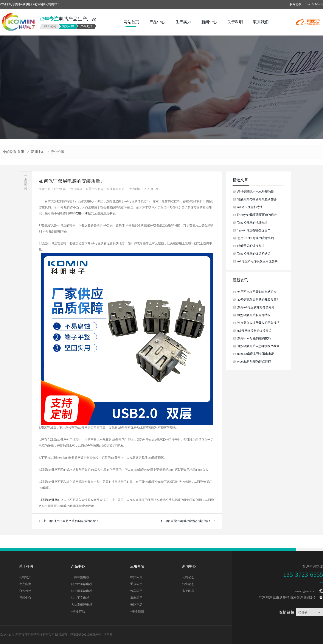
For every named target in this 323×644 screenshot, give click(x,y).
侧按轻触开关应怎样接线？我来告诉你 (258, 347)
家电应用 (136, 598)
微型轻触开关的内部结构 (254, 315)
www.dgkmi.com (305, 591)
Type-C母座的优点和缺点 (254, 254)
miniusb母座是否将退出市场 (256, 354)
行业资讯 (57, 152)
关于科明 (235, 22)
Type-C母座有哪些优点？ (254, 230)
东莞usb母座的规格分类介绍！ (191, 521)
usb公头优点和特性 (250, 207)
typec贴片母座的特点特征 (254, 362)
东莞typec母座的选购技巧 (254, 338)
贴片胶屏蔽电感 (82, 584)
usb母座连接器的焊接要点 (254, 331)
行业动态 (188, 584)
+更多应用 (137, 612)
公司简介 (25, 577)
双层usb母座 (83, 213)
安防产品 (136, 605)
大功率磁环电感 (82, 605)
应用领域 (137, 566)
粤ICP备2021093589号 (85, 635)
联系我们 (261, 22)
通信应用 (136, 584)
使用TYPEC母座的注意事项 (256, 238)
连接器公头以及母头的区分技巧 (258, 323)
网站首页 (131, 22)
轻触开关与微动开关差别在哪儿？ (257, 201)
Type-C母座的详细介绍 (252, 223)
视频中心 (25, 598)
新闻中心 (209, 22)
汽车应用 (136, 591)
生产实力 (183, 22)
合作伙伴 (25, 591)
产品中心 (157, 22)
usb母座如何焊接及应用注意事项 (257, 263)
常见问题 (188, 591)
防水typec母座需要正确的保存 (257, 215)
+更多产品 (78, 612)
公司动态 (188, 577)
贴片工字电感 (80, 598)
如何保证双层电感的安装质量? (258, 300)
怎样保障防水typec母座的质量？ (256, 193)
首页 (21, 152)
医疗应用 (136, 577)
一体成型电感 (80, 577)
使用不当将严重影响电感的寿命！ (76, 521)
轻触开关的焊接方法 (251, 246)
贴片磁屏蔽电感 (82, 591)
